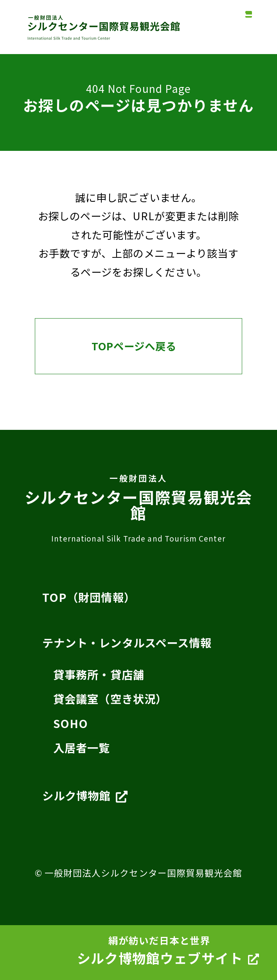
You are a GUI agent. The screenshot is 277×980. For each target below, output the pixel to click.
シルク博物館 (85, 797)
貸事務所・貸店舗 (99, 674)
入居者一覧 (89, 749)
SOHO (71, 723)
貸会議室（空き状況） (110, 699)
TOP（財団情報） (89, 597)
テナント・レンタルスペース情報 (127, 643)
